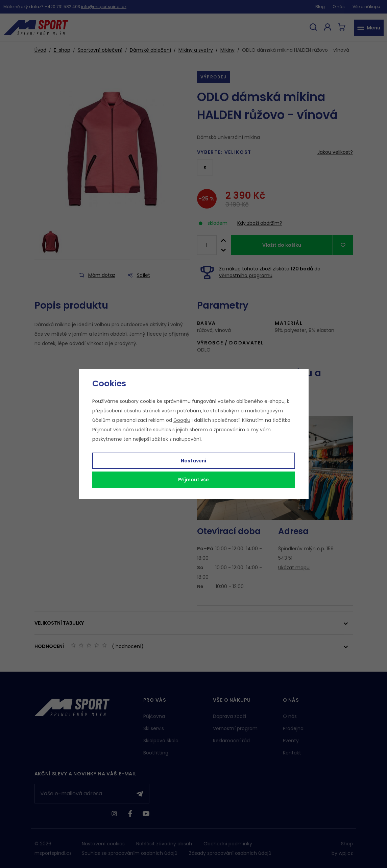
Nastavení (193, 461)
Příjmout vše (193, 480)
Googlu (182, 420)
